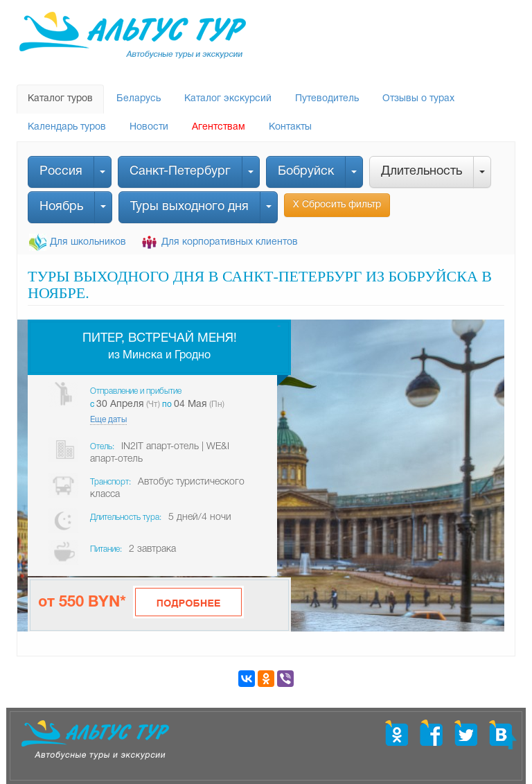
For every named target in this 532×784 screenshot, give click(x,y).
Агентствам (219, 127)
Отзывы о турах (418, 99)
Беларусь (139, 99)
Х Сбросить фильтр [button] (337, 205)
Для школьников (88, 242)
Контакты (290, 127)
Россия (61, 172)
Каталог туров (60, 99)
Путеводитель (327, 99)
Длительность (422, 172)
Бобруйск (306, 172)
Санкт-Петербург (180, 172)
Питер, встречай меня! (160, 339)
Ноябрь (61, 207)
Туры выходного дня (189, 207)
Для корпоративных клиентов (230, 242)
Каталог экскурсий (228, 99)
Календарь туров (67, 127)
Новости (149, 127)
